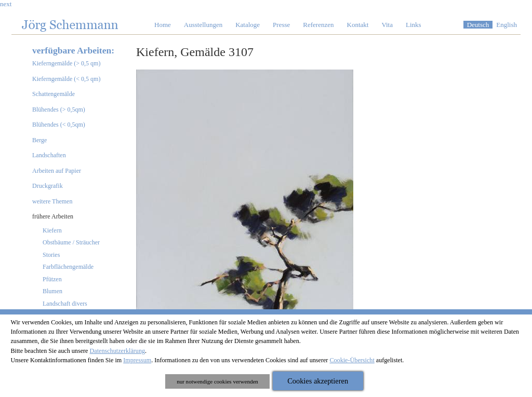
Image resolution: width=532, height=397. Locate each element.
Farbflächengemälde (68, 267)
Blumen (52, 291)
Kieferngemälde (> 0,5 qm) (66, 63)
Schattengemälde (54, 94)
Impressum (137, 360)
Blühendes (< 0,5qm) (59, 125)
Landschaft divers (65, 304)
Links (414, 25)
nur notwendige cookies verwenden (217, 381)
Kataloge (248, 25)
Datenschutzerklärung (118, 351)
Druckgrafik (48, 186)
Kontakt (358, 25)
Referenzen (318, 25)
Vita (387, 25)
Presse (281, 25)
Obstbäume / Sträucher (71, 242)
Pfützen (52, 279)
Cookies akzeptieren (318, 381)
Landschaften (49, 155)
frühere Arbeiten (53, 216)
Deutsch (478, 25)
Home (163, 25)
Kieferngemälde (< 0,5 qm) (66, 79)
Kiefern (52, 230)
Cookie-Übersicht (352, 360)
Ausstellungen (203, 25)
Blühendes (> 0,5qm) (59, 109)
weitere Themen (52, 201)
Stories (51, 255)
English (507, 25)
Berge (39, 140)
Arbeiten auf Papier (57, 171)
